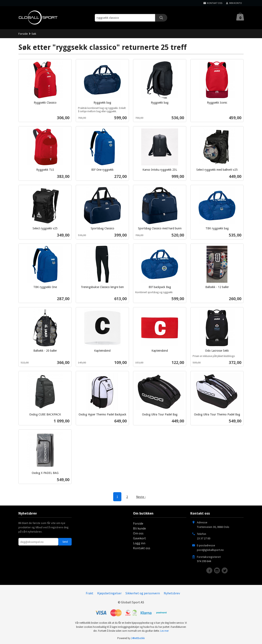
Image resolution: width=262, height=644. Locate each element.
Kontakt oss (142, 548)
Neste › (141, 497)
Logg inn (139, 543)
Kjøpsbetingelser (109, 593)
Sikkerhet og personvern (143, 593)
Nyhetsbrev (172, 593)
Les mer (164, 631)
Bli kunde (139, 528)
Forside (23, 34)
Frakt (90, 593)
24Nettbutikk (138, 638)
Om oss (138, 533)
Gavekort (139, 538)
